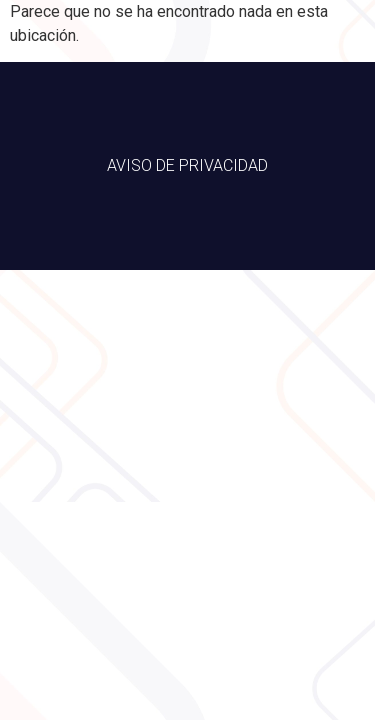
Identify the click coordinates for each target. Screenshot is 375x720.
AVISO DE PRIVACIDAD (187, 165)
